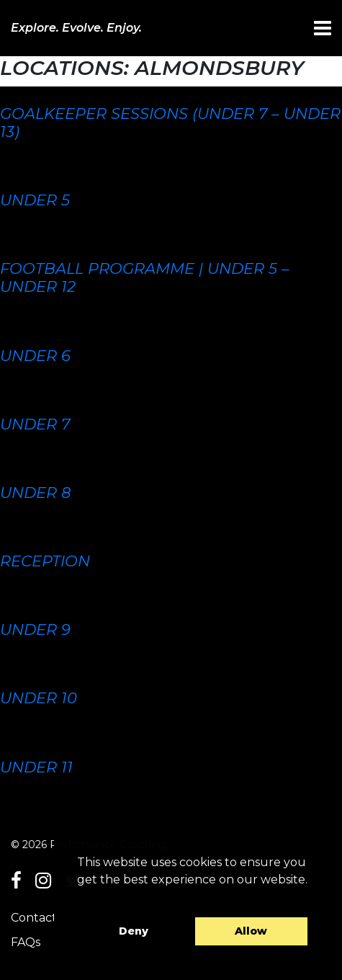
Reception (45, 561)
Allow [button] (251, 931)
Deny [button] (134, 931)
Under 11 (36, 767)
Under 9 (35, 629)
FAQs (26, 942)
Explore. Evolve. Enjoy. (76, 28)
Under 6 (35, 356)
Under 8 (35, 493)
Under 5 (35, 200)
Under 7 (35, 424)
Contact (34, 918)
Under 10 (39, 698)
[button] (79, 898)
